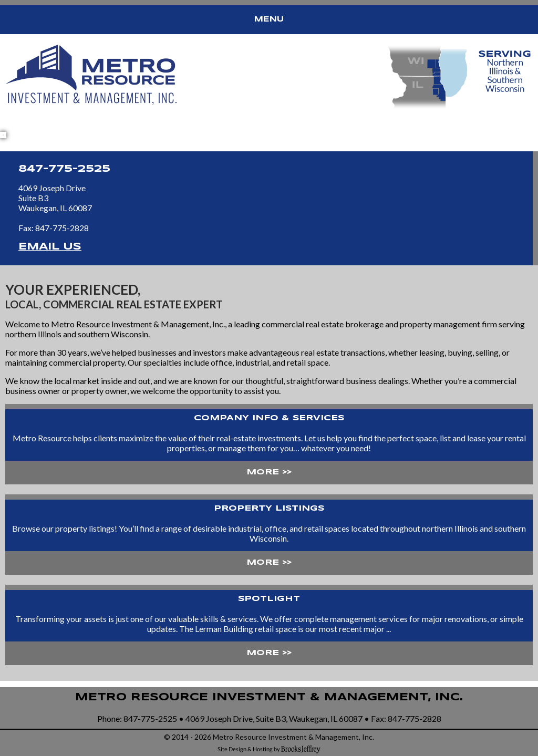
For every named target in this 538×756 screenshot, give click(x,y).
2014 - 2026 (192, 737)
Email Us (50, 247)
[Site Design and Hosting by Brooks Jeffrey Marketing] (269, 748)
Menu (269, 19)
